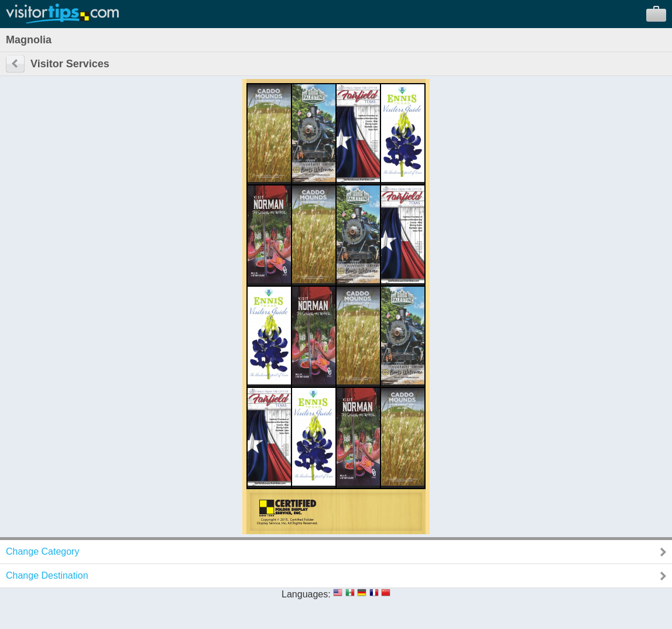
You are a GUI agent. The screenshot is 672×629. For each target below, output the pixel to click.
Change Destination (47, 575)
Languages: (306, 594)
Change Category (42, 551)
